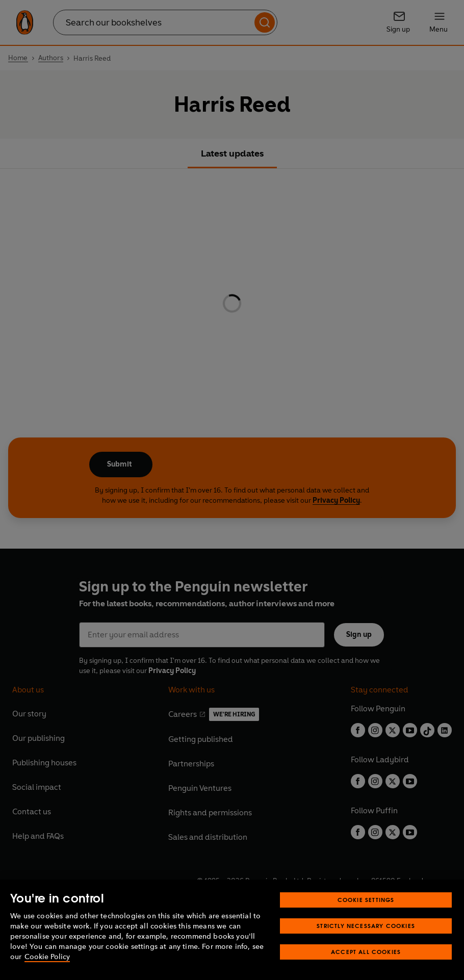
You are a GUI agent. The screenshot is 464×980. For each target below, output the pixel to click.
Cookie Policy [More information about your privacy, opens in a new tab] (47, 957)
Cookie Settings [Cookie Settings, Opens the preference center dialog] (366, 900)
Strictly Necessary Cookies (366, 926)
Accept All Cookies (366, 952)
